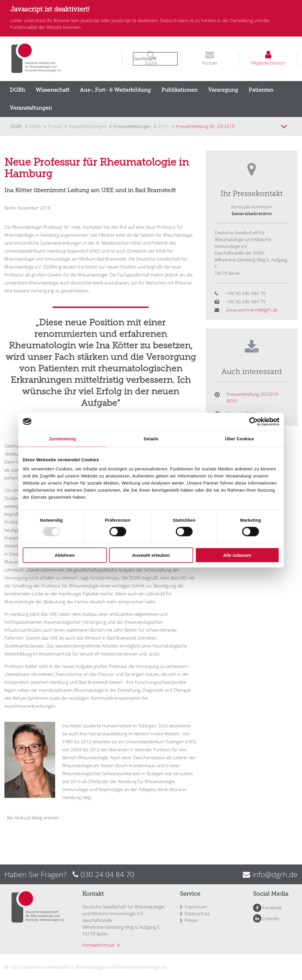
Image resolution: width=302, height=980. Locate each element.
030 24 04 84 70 (107, 874)
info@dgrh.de (275, 874)
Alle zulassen (237, 555)
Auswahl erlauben (151, 555)
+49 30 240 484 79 (246, 302)
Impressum (196, 907)
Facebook (272, 907)
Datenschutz (197, 913)
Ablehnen (65, 555)
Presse (191, 920)
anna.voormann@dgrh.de (252, 310)
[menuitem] (17, 90)
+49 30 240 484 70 (246, 293)
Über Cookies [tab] (239, 438)
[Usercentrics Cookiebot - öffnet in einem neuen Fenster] (253, 421)
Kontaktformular (99, 945)
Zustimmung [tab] (63, 438)
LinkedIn (271, 918)
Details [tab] (151, 438)
